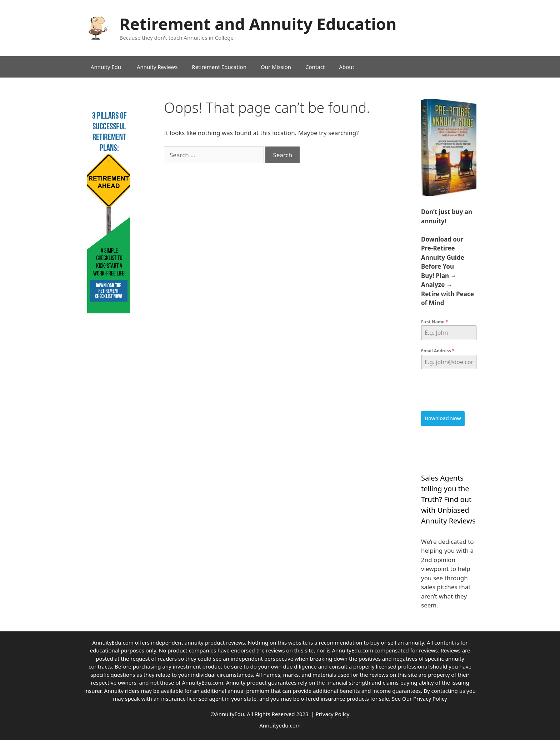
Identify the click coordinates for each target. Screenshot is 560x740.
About (347, 67)
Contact (315, 67)
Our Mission (276, 67)
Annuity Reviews (157, 67)
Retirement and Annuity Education (258, 24)
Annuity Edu (107, 67)
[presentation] (449, 390)
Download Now (443, 418)
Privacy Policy (430, 698)
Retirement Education (219, 67)
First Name (434, 322)
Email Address (438, 351)
